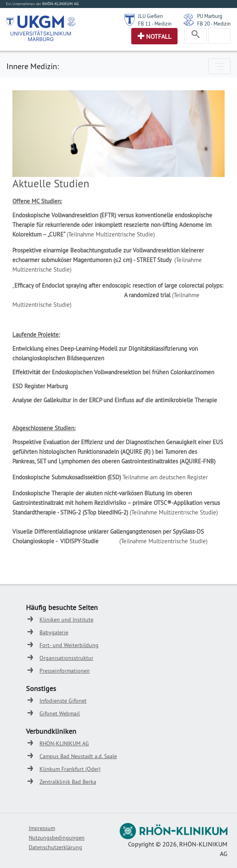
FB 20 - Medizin (214, 24)
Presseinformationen (65, 671)
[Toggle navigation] (196, 36)
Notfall (159, 36)
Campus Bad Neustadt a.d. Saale (78, 756)
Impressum (42, 828)
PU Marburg (210, 16)
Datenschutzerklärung (55, 847)
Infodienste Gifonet (63, 701)
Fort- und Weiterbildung (69, 645)
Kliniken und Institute (66, 620)
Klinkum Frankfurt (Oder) (70, 769)
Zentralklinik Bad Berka (68, 782)
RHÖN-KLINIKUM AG (64, 743)
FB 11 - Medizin (155, 24)
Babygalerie (54, 632)
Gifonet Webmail (60, 713)
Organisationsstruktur (66, 658)
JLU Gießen (150, 16)
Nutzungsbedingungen (57, 838)
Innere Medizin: (33, 66)
